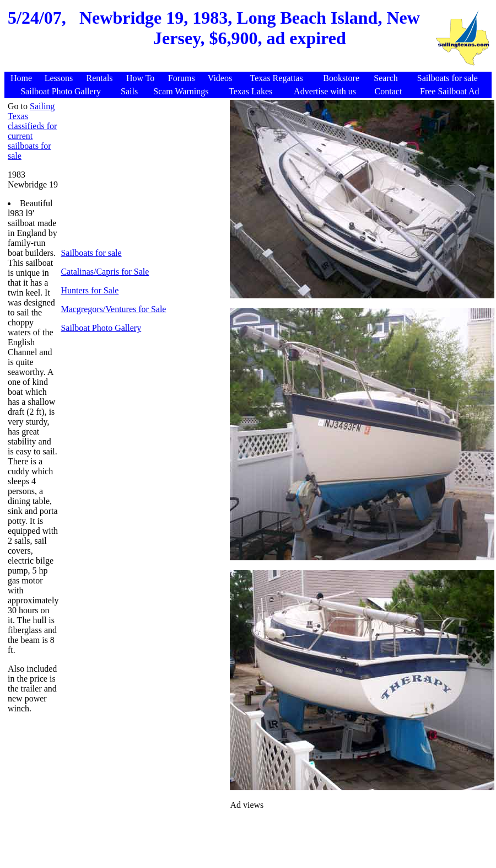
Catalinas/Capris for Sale (105, 272)
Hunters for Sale (90, 290)
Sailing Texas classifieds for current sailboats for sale (32, 131)
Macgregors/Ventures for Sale (113, 309)
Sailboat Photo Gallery (101, 328)
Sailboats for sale (91, 253)
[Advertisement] (219, 66)
